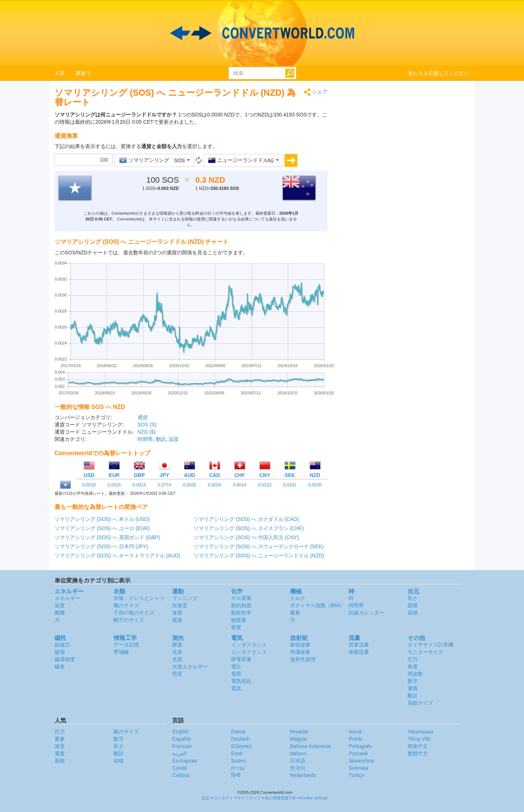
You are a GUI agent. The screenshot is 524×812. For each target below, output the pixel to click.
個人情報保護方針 (281, 798)
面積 (413, 605)
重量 (295, 613)
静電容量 (241, 659)
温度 (174, 439)
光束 (177, 652)
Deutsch (240, 739)
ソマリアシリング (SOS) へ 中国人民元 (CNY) (246, 537)
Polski (355, 739)
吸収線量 (300, 645)
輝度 (177, 645)
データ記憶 (126, 645)
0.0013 (139, 485)
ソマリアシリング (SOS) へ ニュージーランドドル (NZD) (259, 556)
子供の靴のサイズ (134, 613)
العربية (179, 753)
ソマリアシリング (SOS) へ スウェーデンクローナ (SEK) (259, 546)
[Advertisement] (404, 139)
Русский (358, 753)
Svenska (358, 768)
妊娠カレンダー (366, 613)
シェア (316, 92)
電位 (236, 666)
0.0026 (189, 485)
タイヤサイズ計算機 (430, 645)
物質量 (239, 620)
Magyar (299, 739)
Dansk (238, 732)
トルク (298, 598)
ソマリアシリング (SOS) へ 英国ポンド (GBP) (107, 537)
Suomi (238, 761)
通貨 (143, 417)
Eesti (237, 753)
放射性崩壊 (303, 659)
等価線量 (300, 652)
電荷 (236, 674)
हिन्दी (236, 775)
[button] (154, 160)
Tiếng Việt (419, 739)
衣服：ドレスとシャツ (139, 598)
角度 (413, 666)
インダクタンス (249, 645)
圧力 (413, 659)
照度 (177, 674)
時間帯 (145, 439)
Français (182, 746)
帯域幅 (121, 652)
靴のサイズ (126, 605)
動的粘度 (241, 605)
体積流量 (359, 652)
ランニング (185, 598)
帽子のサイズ (129, 620)
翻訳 (161, 439)
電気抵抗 (241, 681)
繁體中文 (418, 753)
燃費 (60, 613)
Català (179, 768)
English (180, 732)
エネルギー (67, 598)
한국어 (298, 768)
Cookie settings (314, 798)
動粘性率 (241, 613)
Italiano (298, 753)
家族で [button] (83, 73)
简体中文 (418, 746)
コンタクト (223, 798)
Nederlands (303, 775)
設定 (206, 798)
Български (184, 761)
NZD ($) (147, 432)
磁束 (60, 666)
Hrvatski (299, 732)
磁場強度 (65, 659)
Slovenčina (361, 761)
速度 (177, 613)
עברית (238, 768)
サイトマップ (249, 798)
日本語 (298, 761)
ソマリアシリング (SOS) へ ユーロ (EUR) (102, 528)
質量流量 (359, 645)
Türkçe (356, 775)
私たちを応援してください (439, 73)
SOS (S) (147, 425)
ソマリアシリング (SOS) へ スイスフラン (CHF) (249, 528)
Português (360, 746)
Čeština (181, 775)
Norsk (355, 732)
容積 (413, 613)
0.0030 (315, 485)
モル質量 (241, 598)
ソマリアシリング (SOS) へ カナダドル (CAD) (246, 519)
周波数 (415, 674)
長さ (413, 598)
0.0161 (290, 485)
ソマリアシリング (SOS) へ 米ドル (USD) (102, 519)
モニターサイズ (425, 652)
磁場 (60, 652)
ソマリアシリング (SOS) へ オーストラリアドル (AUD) (117, 556)
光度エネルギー (190, 666)
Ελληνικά (241, 746)
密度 (236, 627)
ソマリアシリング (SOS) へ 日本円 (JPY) (101, 546)
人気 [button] (60, 73)
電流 (236, 688)
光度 (177, 659)
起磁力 (62, 645)
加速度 (180, 605)
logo (262, 33)
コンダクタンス (249, 652)
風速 (177, 620)
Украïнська (420, 732)
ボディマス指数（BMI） (317, 605)
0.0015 (114, 485)
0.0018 (89, 485)
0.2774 (164, 485)
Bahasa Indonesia (310, 746)
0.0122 (265, 485)
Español (181, 739)
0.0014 (240, 485)
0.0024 (215, 485)
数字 (413, 681)
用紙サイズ (420, 703)
